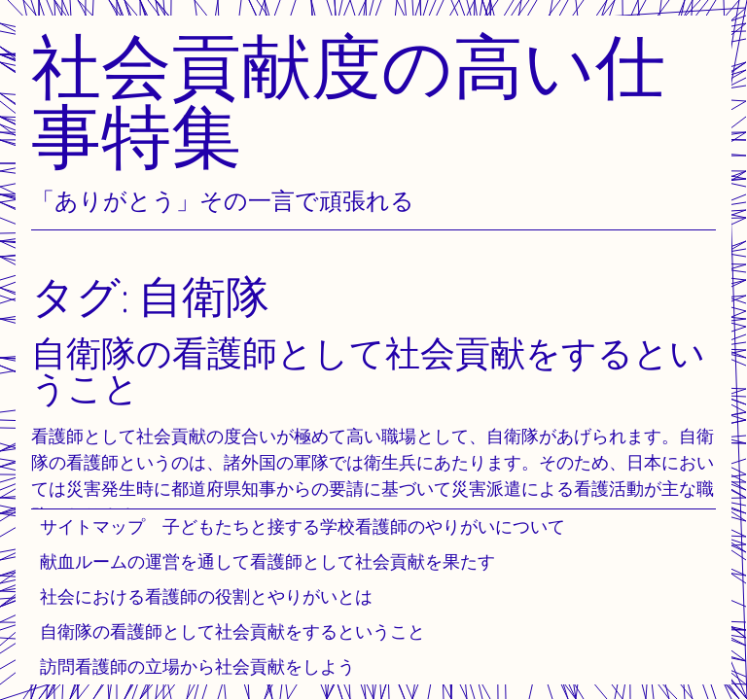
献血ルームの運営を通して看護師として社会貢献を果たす (267, 561)
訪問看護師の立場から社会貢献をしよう (197, 666)
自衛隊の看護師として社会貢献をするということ (232, 631)
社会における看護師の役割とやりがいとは (206, 596)
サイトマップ (92, 526)
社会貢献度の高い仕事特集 (348, 101)
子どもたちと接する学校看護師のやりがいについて (364, 526)
